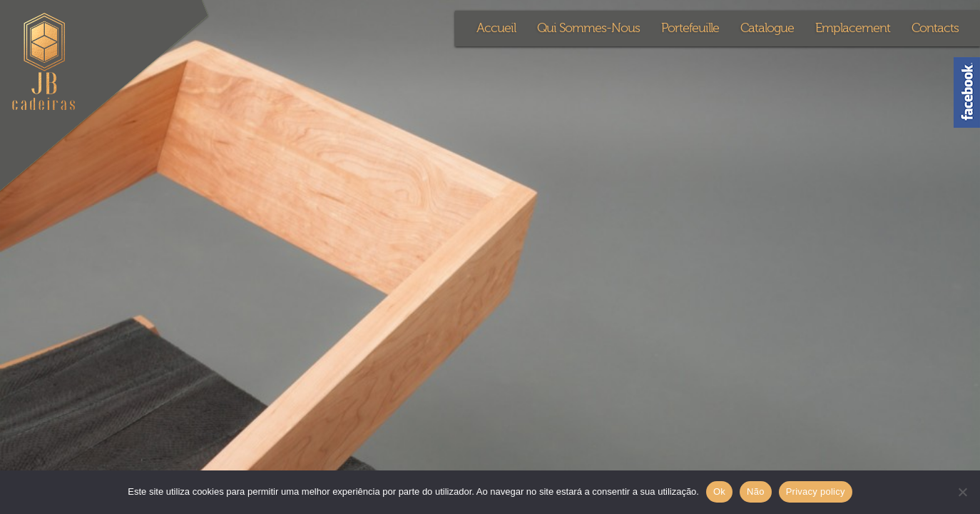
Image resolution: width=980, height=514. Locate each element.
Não (756, 492)
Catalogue (767, 28)
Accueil (496, 28)
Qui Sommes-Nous (588, 28)
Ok (719, 492)
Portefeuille (690, 28)
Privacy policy (816, 492)
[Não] (962, 492)
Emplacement (853, 28)
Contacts (935, 28)
